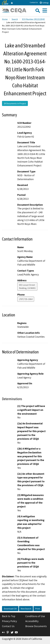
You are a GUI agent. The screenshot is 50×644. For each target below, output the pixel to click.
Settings (44, 3)
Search (15, 19)
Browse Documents (36, 626)
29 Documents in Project (15, 103)
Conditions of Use (35, 616)
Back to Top (9, 616)
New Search (26, 609)
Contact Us (34, 2)
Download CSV (10, 609)
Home (5, 19)
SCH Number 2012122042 (33, 19)
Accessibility (32, 621)
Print (38, 609)
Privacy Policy (9, 621)
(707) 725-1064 (26, 299)
